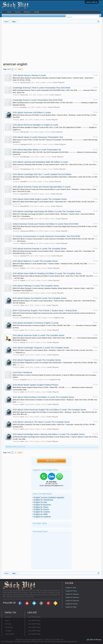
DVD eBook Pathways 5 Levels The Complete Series (36, 286)
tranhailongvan (25, 157)
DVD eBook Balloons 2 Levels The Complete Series (35, 261)
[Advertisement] (52, 43)
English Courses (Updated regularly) (49, 497)
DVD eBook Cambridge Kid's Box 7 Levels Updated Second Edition (42, 174)
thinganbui (24, 380)
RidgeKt (23, 268)
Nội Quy (8, 624)
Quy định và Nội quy (94, 640)
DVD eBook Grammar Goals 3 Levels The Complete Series (39, 335)
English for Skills (41, 514)
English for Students (42, 517)
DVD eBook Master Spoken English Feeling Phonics (36, 385)
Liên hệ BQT (10, 634)
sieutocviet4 (24, 95)
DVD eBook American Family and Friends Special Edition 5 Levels (42, 187)
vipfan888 (23, 182)
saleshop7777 (25, 256)
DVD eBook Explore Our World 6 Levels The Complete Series (40, 298)
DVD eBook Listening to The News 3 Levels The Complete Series (41, 422)
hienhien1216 (25, 293)
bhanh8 (23, 342)
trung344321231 (25, 318)
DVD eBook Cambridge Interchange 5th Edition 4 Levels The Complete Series (47, 211)
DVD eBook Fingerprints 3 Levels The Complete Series (37, 360)
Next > (20, 69)
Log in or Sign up (92, 2)
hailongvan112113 (26, 144)
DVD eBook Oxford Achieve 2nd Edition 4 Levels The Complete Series (43, 397)
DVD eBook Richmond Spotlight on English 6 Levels (35, 125)
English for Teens (41, 507)
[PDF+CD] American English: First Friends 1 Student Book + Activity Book (45, 311)
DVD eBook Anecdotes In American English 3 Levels (36, 323)
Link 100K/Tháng (34, 617)
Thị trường (9, 627)
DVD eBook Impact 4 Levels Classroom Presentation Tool (38, 137)
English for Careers (42, 512)
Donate (37, 12)
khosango (23, 107)
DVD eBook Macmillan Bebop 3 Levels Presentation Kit (37, 150)
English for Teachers (72, 597)
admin (22, 120)
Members (27, 12)
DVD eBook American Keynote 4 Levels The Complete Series (40, 249)
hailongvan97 (24, 132)
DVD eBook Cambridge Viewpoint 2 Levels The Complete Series (41, 348)
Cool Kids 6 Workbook (22, 372)
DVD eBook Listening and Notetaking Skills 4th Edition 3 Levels (40, 162)
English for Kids (59, 318)
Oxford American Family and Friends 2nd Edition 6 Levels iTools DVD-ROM (46, 224)
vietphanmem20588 (27, 219)
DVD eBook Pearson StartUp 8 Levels (29, 75)
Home (9, 12)
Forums (18, 12)
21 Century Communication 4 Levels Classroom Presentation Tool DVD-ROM (46, 236)
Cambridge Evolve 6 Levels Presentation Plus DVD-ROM (38, 100)
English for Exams (42, 509)
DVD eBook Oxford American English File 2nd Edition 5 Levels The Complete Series (49, 410)
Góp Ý (8, 621)
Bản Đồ (8, 617)
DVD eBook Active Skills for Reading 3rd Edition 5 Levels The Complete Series (47, 273)
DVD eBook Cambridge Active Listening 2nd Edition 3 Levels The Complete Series (49, 434)
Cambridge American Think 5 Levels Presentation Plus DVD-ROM (41, 88)
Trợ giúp (8, 631)
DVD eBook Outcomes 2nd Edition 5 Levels (32, 112)
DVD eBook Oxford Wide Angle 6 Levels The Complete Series (40, 199)
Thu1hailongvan (25, 169)
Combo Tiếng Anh (59, 82)
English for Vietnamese (44, 500)
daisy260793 (24, 194)
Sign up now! (51, 461)
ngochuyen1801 (25, 82)
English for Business (42, 505)
